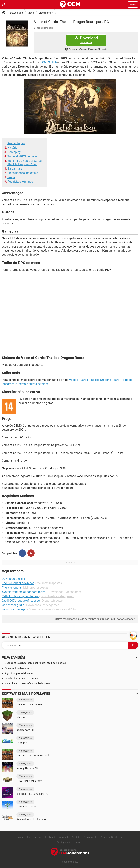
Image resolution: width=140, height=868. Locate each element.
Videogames (46, 13)
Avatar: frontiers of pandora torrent (24, 592)
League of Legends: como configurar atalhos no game (35, 663)
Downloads (16, 13)
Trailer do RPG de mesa (23, 156)
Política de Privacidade (57, 837)
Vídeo (31, 13)
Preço (11, 177)
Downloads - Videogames (65, 592)
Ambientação (16, 143)
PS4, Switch (49, 62)
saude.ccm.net (70, 862)
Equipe (20, 837)
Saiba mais (15, 169)
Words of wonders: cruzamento (23, 678)
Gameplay (14, 152)
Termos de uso (35, 837)
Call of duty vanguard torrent (20, 596)
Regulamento (90, 837)
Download (86, 40)
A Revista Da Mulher (111, 837)
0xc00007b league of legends (21, 601)
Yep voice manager (14, 609)
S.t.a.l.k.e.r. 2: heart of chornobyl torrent (27, 683)
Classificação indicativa (23, 173)
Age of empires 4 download (20, 673)
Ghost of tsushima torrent (20, 668)
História (12, 148)
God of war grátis (13, 605)
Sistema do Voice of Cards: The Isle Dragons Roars (25, 162)
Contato (76, 837)
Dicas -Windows (52, 601)
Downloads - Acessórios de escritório (52, 609)
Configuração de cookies (70, 842)
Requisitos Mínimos (20, 182)
